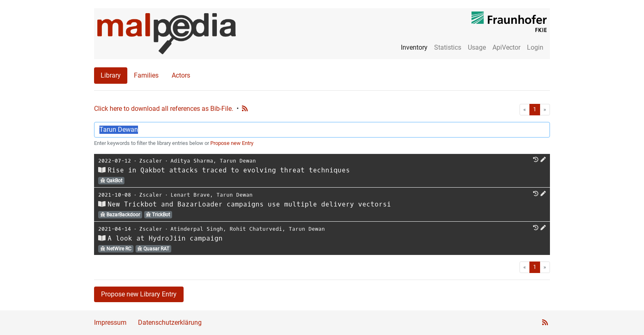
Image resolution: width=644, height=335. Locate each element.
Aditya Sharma (192, 161)
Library (111, 75)
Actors (181, 75)
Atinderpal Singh (197, 229)
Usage (477, 47)
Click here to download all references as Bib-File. (164, 109)
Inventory (414, 47)
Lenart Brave (190, 195)
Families (146, 75)
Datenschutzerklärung (170, 322)
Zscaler (151, 161)
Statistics (448, 47)
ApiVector (506, 47)
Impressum (110, 322)
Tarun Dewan (238, 161)
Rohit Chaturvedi (256, 229)
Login (535, 47)
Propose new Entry (232, 143)
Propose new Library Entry (139, 294)
